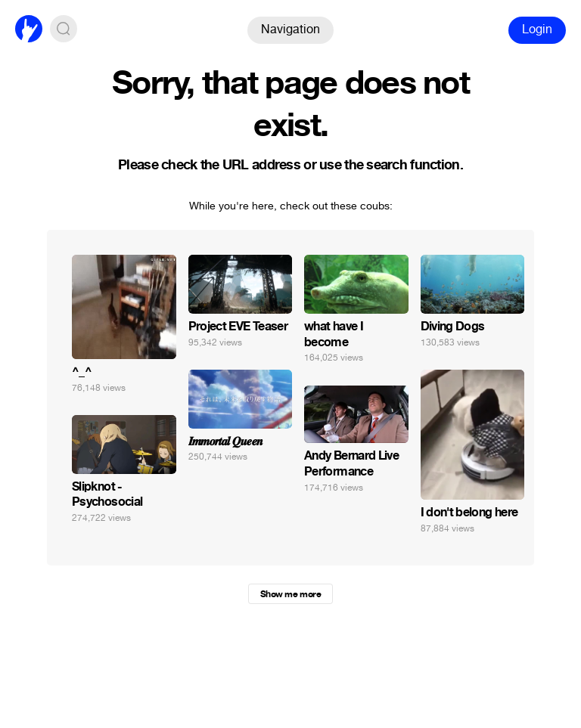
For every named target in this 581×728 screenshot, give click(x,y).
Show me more (290, 594)
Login (537, 29)
